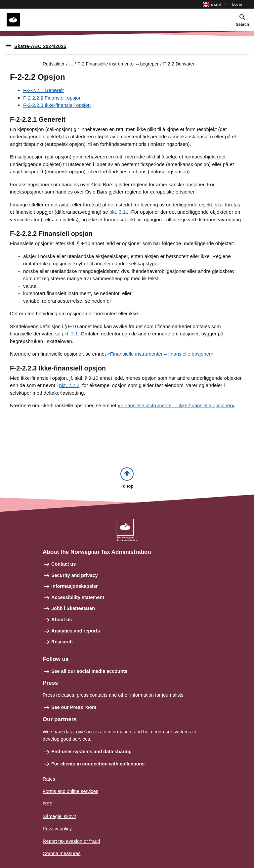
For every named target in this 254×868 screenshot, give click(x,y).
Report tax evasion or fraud (71, 841)
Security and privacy (75, 575)
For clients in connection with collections (98, 764)
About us (62, 620)
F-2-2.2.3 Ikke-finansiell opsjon (57, 105)
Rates (49, 779)
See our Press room (74, 707)
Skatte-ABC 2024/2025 (40, 46)
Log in (237, 4)
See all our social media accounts (89, 671)
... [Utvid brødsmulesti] (71, 64)
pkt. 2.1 (70, 334)
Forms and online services (70, 791)
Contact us (63, 564)
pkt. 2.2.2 (69, 385)
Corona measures (62, 853)
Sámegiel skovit (59, 816)
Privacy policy (57, 829)
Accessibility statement (78, 597)
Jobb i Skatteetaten (73, 608)
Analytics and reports (76, 631)
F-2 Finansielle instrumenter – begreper (118, 64)
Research (62, 642)
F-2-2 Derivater (179, 64)
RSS (48, 804)
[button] (214, 4)
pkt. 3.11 (119, 212)
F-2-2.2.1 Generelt (43, 90)
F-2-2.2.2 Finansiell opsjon (52, 98)
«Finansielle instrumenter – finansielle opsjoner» (160, 354)
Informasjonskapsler (75, 586)
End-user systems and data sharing (91, 752)
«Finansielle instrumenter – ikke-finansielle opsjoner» (176, 405)
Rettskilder (54, 64)
